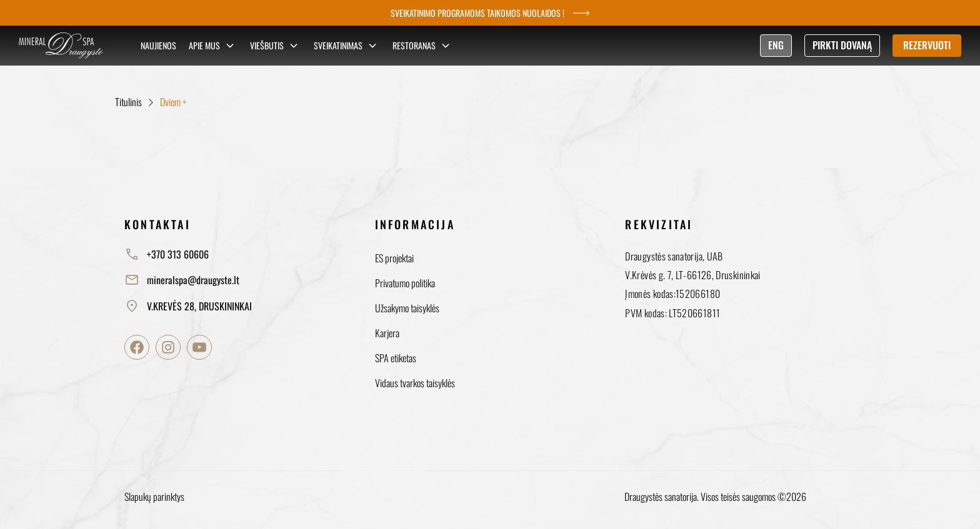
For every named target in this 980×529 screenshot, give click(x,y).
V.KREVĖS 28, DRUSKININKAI (188, 306)
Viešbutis (276, 46)
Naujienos (158, 45)
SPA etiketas (396, 358)
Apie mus (213, 46)
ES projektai (394, 258)
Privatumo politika (405, 283)
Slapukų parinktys (154, 497)
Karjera (387, 333)
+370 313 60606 (167, 254)
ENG (776, 45)
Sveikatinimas (347, 46)
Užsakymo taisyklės (407, 308)
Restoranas (423, 46)
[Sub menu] (230, 46)
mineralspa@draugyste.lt (182, 280)
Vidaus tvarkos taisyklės (415, 383)
